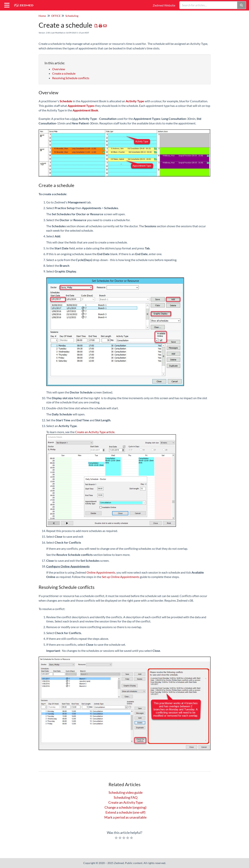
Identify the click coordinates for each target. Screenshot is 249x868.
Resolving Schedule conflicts (71, 78)
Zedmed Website (164, 5)
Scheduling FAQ (126, 797)
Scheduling (72, 16)
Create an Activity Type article (95, 432)
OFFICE (56, 16)
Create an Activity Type (126, 802)
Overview (59, 69)
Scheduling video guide (126, 792)
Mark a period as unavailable (125, 817)
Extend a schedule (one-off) (125, 812)
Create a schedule (64, 73)
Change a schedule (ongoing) (125, 807)
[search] (208, 5)
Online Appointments (101, 572)
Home (42, 16)
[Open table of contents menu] (8, 5)
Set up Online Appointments (121, 577)
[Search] (242, 5)
